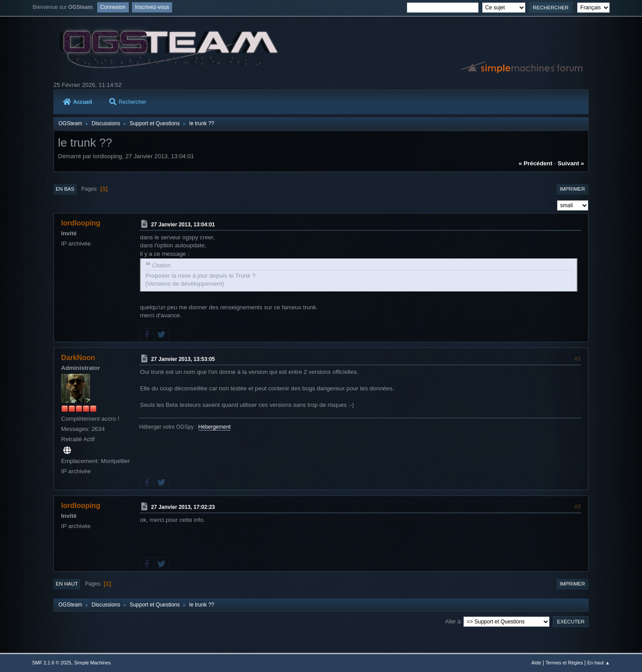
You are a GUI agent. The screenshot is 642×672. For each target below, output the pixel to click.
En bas (65, 189)
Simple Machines (92, 663)
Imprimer (572, 189)
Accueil (78, 102)
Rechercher (128, 102)
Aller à (453, 621)
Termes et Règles (564, 663)
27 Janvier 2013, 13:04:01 (183, 225)
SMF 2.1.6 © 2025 (52, 663)
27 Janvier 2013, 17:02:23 (183, 507)
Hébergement (215, 427)
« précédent (535, 163)
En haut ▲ (599, 663)
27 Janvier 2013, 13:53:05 (183, 359)
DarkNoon (78, 358)
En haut (67, 584)
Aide (536, 663)
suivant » (571, 163)
